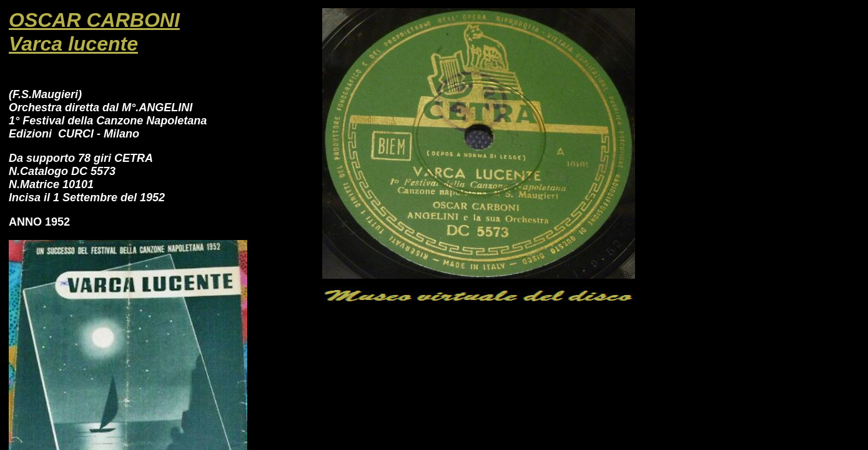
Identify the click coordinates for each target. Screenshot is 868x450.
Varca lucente (73, 44)
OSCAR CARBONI (94, 20)
